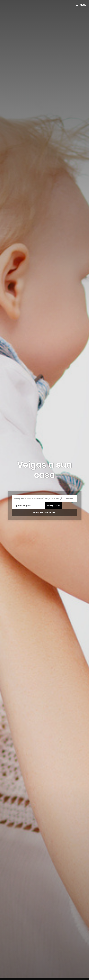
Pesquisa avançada (45, 513)
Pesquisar (53, 506)
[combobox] (28, 506)
